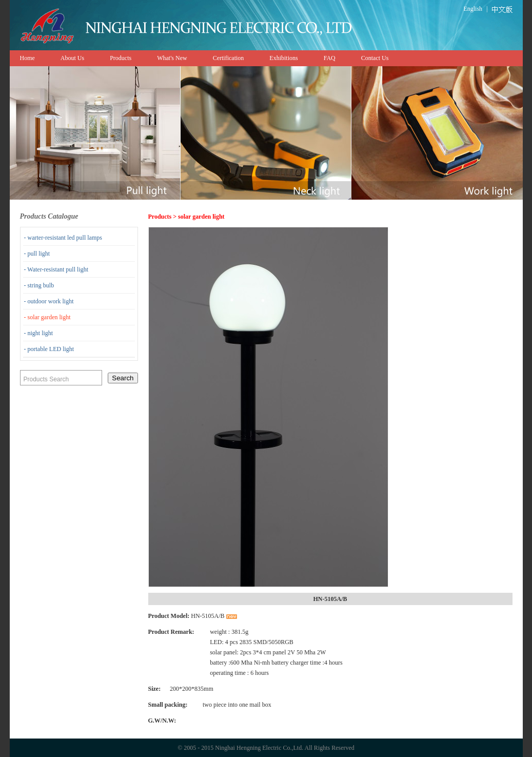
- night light (39, 333)
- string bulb (39, 285)
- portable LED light (49, 349)
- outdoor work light (49, 301)
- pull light (37, 254)
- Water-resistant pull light (56, 269)
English (473, 9)
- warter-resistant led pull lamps (63, 238)
